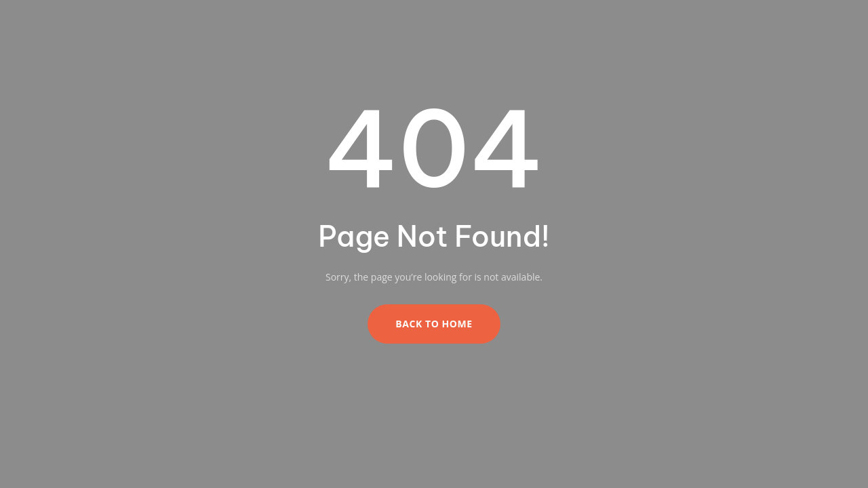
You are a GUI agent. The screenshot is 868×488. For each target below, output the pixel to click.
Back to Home (434, 324)
